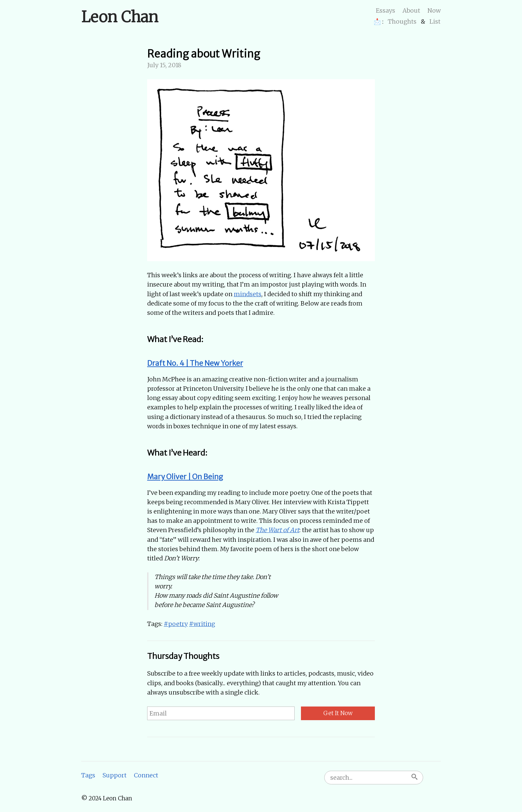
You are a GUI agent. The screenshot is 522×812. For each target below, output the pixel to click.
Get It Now (338, 713)
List (435, 21)
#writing (202, 624)
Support (115, 775)
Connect (146, 775)
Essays (386, 10)
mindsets (248, 294)
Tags (88, 775)
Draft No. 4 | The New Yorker (195, 363)
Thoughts (402, 21)
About (411, 10)
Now (434, 10)
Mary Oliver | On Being (185, 477)
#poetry (176, 624)
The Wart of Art (277, 530)
